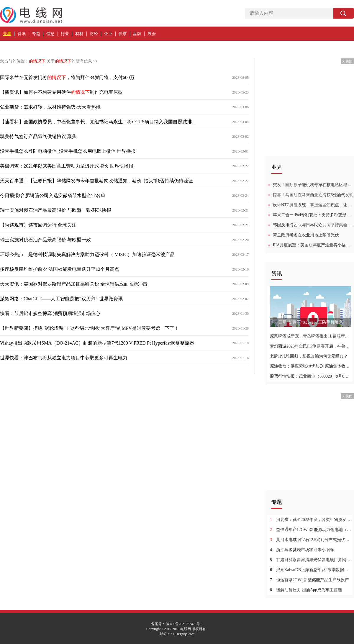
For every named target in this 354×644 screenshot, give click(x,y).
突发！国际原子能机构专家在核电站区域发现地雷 (313, 185)
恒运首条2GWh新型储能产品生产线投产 (309, 580)
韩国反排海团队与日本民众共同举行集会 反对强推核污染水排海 (313, 225)
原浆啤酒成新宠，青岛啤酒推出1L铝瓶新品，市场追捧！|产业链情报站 (310, 336)
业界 (7, 34)
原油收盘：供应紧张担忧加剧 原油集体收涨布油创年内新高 (310, 366)
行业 (65, 34)
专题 (36, 34)
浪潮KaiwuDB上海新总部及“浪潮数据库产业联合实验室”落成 (310, 570)
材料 (79, 34)
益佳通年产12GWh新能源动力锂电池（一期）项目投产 (310, 530)
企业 (108, 34)
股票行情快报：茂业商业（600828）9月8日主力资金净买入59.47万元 (310, 376)
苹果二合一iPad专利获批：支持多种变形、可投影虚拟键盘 (313, 215)
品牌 (137, 34)
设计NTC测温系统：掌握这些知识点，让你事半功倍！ (313, 205)
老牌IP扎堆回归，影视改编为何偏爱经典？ (309, 356)
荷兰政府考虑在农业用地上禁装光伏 (306, 235)
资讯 (22, 34)
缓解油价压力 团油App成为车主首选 (306, 590)
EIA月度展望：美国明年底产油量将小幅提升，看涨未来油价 (313, 245)
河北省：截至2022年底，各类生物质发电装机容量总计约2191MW (310, 520)
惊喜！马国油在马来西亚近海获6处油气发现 (313, 195)
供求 (123, 34)
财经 (94, 34)
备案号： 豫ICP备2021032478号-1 (177, 624)
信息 (50, 34)
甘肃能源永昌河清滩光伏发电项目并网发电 (310, 560)
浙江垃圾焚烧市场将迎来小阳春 (302, 550)
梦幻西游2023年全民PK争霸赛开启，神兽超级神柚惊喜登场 (310, 346)
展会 (152, 34)
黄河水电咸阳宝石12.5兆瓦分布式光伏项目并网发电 (310, 540)
